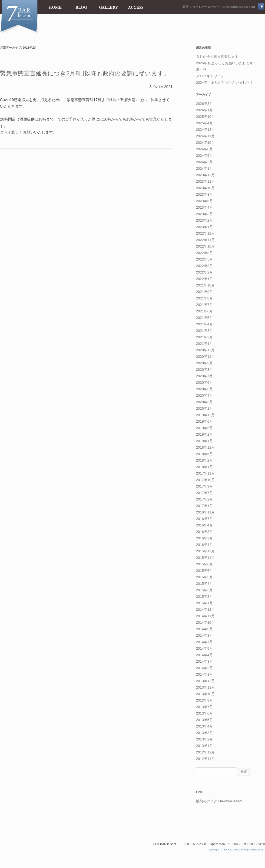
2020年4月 (204, 395)
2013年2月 (204, 739)
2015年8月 (204, 564)
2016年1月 (204, 545)
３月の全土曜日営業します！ (219, 57)
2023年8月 (204, 194)
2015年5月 (204, 577)
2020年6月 (204, 383)
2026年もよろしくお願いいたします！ (226, 63)
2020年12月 (205, 350)
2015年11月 (205, 558)
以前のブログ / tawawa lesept (219, 801)
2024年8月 (204, 149)
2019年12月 (205, 415)
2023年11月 (205, 181)
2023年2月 (204, 220)
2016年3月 (204, 532)
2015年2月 (204, 597)
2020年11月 (205, 357)
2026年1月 (204, 110)
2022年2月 (204, 272)
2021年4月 (204, 324)
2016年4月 (204, 525)
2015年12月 (205, 551)
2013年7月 (204, 707)
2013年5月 (204, 720)
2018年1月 (204, 467)
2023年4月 (204, 207)
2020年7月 (204, 376)
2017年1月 (204, 506)
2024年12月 (205, 130)
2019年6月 (204, 421)
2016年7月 (204, 519)
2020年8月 (204, 370)
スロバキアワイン (210, 76)
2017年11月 (205, 473)
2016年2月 (204, 538)
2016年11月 (205, 512)
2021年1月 (204, 344)
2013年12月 (205, 681)
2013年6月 (204, 713)
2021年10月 (205, 285)
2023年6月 (204, 201)
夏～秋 (201, 70)
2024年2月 (204, 162)
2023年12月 (205, 175)
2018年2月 (204, 460)
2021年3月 (204, 331)
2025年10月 (205, 117)
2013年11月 (205, 687)
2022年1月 (204, 279)
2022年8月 (204, 253)
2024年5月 (204, 156)
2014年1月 (204, 674)
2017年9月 (204, 486)
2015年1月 (204, 603)
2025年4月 (204, 123)
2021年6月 (204, 311)
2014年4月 (204, 655)
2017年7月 (204, 493)
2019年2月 (204, 434)
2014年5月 (204, 648)
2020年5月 (204, 389)
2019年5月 (204, 428)
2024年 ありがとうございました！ (225, 83)
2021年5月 (204, 318)
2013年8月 (204, 700)
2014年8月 (204, 635)
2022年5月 (204, 259)
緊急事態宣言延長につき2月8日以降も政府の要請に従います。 (85, 73)
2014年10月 (205, 622)
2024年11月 (205, 136)
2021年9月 (204, 292)
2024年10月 (205, 143)
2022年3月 (204, 266)
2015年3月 (204, 590)
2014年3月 (204, 661)
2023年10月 (205, 188)
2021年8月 (204, 298)
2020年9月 (204, 363)
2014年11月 (205, 616)
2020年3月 (204, 402)
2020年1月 (204, 408)
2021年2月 (204, 337)
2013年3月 (204, 733)
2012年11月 (205, 759)
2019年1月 (204, 441)
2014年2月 (204, 668)
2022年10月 (205, 246)
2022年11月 (205, 240)
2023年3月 (204, 214)
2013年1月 (204, 746)
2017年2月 (204, 499)
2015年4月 (204, 584)
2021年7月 (204, 305)
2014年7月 (204, 642)
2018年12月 (205, 447)
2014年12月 (205, 610)
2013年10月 (205, 694)
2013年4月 (204, 726)
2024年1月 (204, 168)
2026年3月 (204, 104)
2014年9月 (204, 629)
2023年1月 (204, 227)
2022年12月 (205, 233)
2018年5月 (204, 454)
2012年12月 (205, 752)
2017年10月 (205, 480)
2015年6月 (204, 571)
